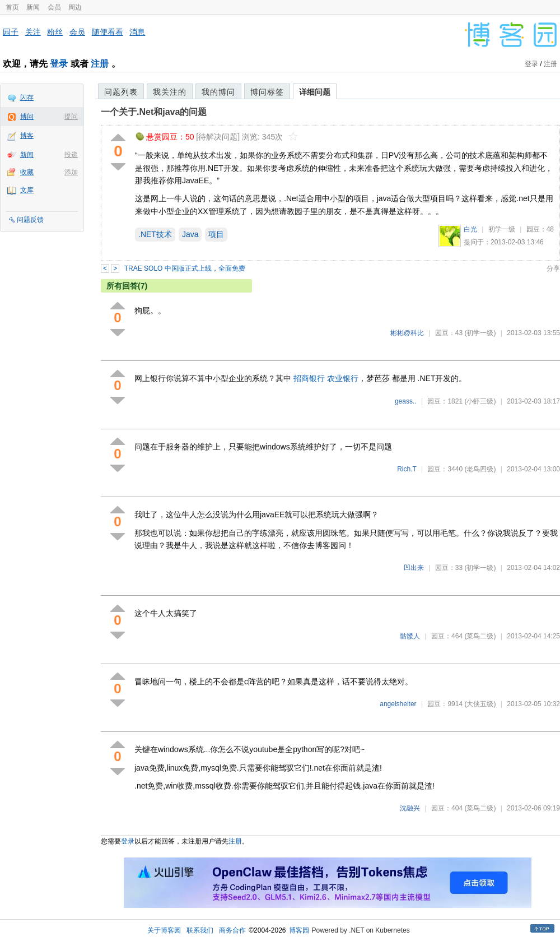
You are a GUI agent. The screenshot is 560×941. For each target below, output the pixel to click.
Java (190, 234)
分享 (553, 268)
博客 (27, 136)
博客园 (299, 930)
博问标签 (267, 92)
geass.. (406, 401)
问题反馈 (30, 220)
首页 (12, 7)
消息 (137, 32)
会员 (54, 7)
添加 (71, 172)
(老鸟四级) (480, 469)
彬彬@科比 (407, 333)
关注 (33, 32)
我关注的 (170, 92)
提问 (71, 117)
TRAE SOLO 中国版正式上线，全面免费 (185, 268)
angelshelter (398, 704)
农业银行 (343, 378)
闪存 (27, 98)
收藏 (27, 172)
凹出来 (414, 568)
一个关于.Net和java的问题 (154, 112)
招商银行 (309, 378)
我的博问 (218, 92)
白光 (470, 229)
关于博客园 (164, 930)
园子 (11, 32)
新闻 (33, 7)
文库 (27, 190)
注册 (100, 64)
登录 (59, 64)
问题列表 (121, 92)
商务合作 (232, 930)
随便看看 (108, 32)
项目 (216, 234)
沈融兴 (410, 808)
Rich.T (407, 469)
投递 (71, 155)
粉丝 (55, 32)
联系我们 (200, 930)
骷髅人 (410, 636)
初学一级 (502, 229)
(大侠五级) (480, 704)
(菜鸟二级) (480, 636)
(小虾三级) (480, 401)
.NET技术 (155, 234)
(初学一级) (480, 333)
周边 (75, 7)
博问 (27, 117)
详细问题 (315, 92)
